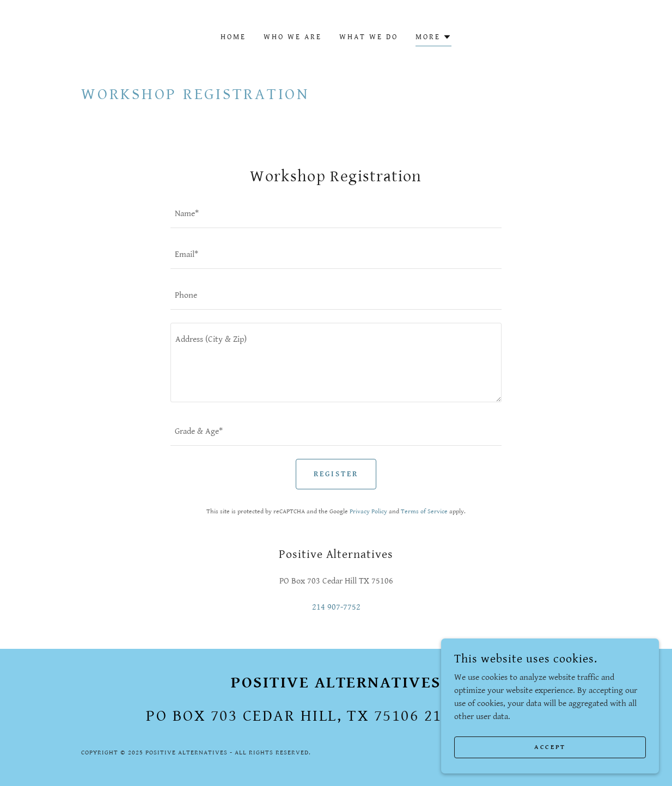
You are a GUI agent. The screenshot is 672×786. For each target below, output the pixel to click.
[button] (433, 38)
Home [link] (233, 37)
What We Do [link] (369, 37)
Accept (550, 747)
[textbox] (336, 214)
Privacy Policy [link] (368, 511)
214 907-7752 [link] (336, 607)
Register (336, 474)
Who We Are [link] (293, 37)
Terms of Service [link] (424, 511)
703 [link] (224, 716)
